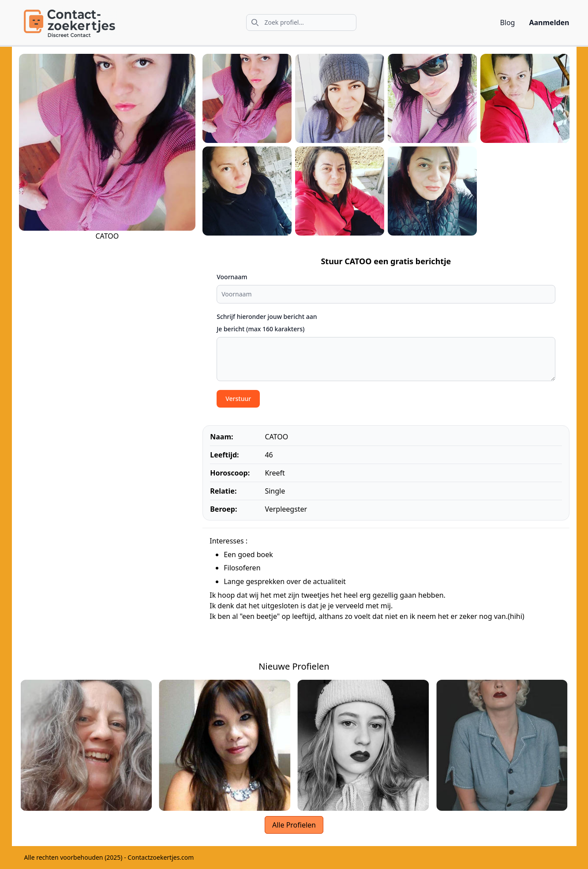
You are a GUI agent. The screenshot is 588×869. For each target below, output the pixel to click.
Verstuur (238, 399)
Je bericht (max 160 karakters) (260, 329)
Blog (507, 22)
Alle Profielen (294, 825)
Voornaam (232, 277)
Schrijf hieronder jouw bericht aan (267, 317)
